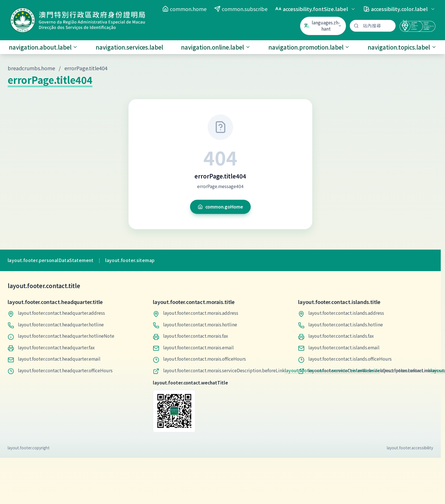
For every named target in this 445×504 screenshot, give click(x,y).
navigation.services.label (129, 47)
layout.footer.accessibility (410, 448)
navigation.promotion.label (309, 47)
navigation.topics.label (402, 47)
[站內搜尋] (373, 26)
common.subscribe (241, 9)
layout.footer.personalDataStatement (51, 260)
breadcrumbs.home (31, 68)
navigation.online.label (216, 47)
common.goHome (220, 207)
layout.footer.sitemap (130, 260)
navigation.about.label (43, 47)
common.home (184, 9)
